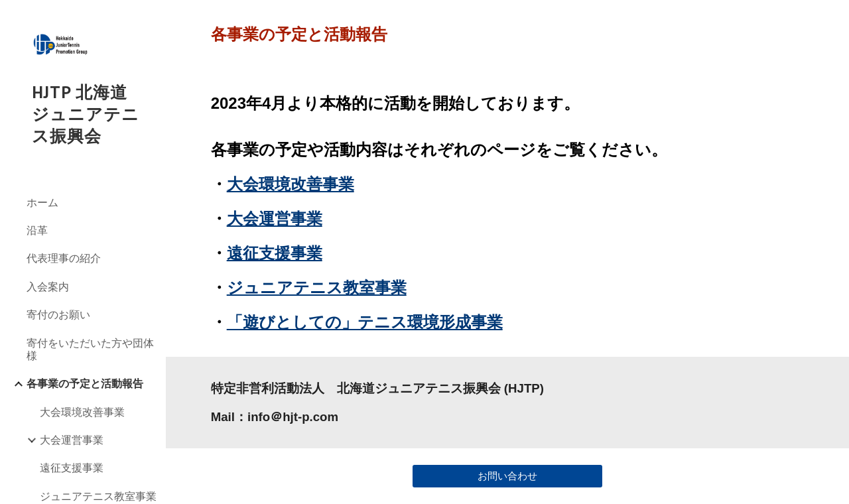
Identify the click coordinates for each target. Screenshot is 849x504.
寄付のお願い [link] (58, 314)
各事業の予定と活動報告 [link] (85, 383)
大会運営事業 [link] (72, 440)
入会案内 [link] (48, 286)
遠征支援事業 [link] (72, 468)
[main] (508, 34)
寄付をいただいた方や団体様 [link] (90, 349)
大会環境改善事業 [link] (82, 412)
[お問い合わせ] (507, 476)
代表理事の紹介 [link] (64, 258)
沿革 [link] (37, 230)
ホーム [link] (42, 202)
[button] (833, 19)
